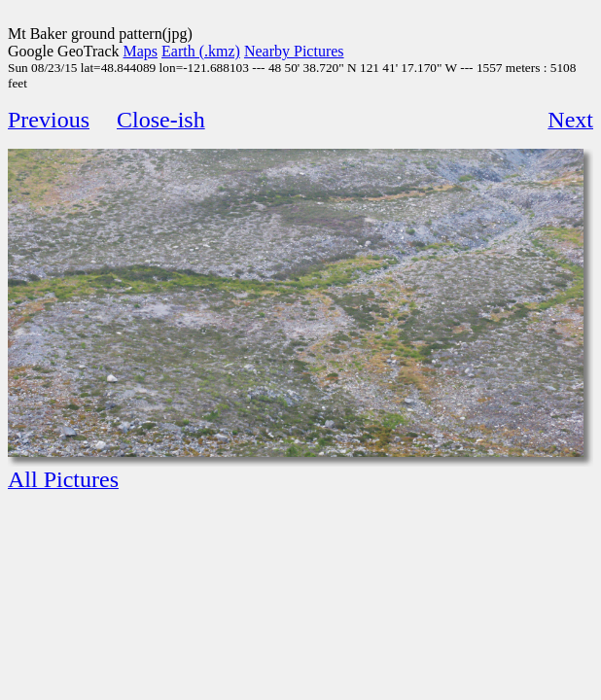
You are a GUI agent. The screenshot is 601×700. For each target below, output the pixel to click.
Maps (141, 51)
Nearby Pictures (294, 51)
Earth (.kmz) (201, 51)
